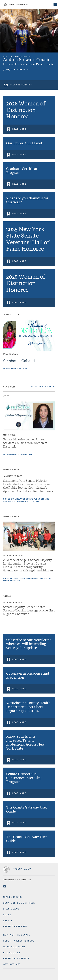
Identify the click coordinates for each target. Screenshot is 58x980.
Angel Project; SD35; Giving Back (21, 578)
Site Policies (12, 953)
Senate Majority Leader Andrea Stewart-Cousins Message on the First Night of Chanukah (29, 611)
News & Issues (12, 897)
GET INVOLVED (12, 964)
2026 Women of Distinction (18, 454)
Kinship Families (12, 581)
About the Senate (15, 927)
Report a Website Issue (19, 941)
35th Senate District (20, 70)
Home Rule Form (14, 947)
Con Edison (9, 499)
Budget (8, 915)
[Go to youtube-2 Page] (5, 886)
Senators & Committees (19, 903)
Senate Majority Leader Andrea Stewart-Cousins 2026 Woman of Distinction (25, 443)
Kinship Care (46, 578)
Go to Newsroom (42, 387)
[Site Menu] (55, 5)
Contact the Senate (17, 935)
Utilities (38, 501)
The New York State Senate (19, 5)
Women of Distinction (15, 369)
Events (8, 921)
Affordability (24, 501)
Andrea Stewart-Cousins (28, 60)
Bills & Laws (11, 909)
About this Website (16, 959)
